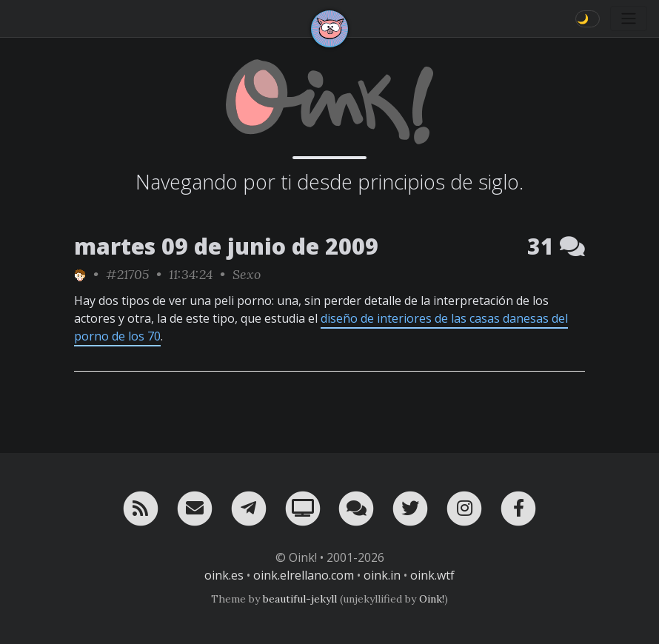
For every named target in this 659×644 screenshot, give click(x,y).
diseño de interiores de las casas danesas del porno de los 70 (321, 327)
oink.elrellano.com (304, 575)
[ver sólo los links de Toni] (80, 274)
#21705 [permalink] (127, 274)
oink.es (224, 575)
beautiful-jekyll (300, 599)
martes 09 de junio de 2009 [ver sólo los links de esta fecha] (226, 246)
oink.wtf (432, 575)
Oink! (432, 599)
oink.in (382, 575)
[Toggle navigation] (629, 19)
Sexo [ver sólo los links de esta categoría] (247, 274)
